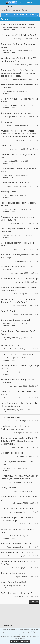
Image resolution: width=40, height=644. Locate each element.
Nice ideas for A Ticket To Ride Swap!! (19, 35)
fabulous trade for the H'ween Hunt (18, 508)
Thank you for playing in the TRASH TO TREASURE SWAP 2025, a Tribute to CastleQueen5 (19, 441)
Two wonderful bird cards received (18, 552)
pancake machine (16, 117)
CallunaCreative (19, 125)
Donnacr (19, 512)
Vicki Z (20, 294)
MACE (22, 65)
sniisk (21, 597)
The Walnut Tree (19, 186)
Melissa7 (21, 503)
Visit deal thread (9, 30)
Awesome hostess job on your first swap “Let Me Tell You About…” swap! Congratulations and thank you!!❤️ (18, 134)
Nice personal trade (11, 417)
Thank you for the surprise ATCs (16, 543)
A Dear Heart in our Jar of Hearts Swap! (20, 278)
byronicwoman (13, 372)
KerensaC (21, 223)
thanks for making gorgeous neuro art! (20, 354)
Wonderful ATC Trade (11, 345)
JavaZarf (20, 448)
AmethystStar (12, 235)
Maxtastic (11, 410)
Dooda (21, 249)
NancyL (10, 28)
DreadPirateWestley (18, 349)
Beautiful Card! (8, 311)
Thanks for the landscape (13, 573)
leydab (11, 161)
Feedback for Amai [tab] (10, 15)
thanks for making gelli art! (14, 582)
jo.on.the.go (19, 273)
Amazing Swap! (8, 192)
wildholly (12, 175)
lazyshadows (17, 482)
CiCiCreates (12, 51)
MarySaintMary (13, 338)
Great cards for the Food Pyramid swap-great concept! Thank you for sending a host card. (18, 73)
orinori (22, 456)
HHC (21, 524)
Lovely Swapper (9, 488)
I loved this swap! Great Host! (15, 183)
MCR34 (21, 315)
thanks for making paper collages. (17, 24)
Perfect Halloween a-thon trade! (16, 593)
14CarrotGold (20, 149)
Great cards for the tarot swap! (16, 113)
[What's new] (37, 2)
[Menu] (3, 2)
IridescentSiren (18, 547)
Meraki (23, 577)
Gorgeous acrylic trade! (12, 453)
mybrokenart (13, 209)
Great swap (7, 122)
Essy (23, 140)
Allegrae (19, 433)
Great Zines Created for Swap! (15, 320)
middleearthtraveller (16, 79)
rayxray (11, 195)
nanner (20, 261)
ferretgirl (19, 39)
